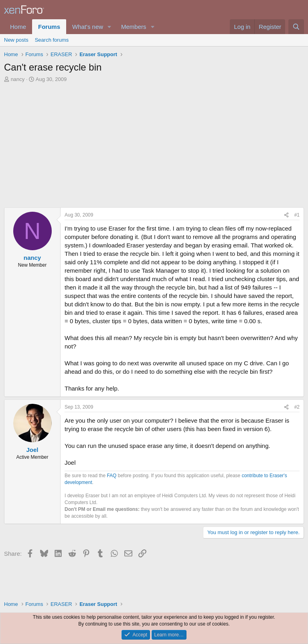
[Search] (296, 27)
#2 (297, 407)
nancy (18, 79)
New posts (16, 40)
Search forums (52, 40)
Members (134, 27)
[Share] (286, 215)
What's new (88, 27)
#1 (297, 215)
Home (18, 27)
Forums (49, 27)
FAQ (111, 476)
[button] (109, 27)
